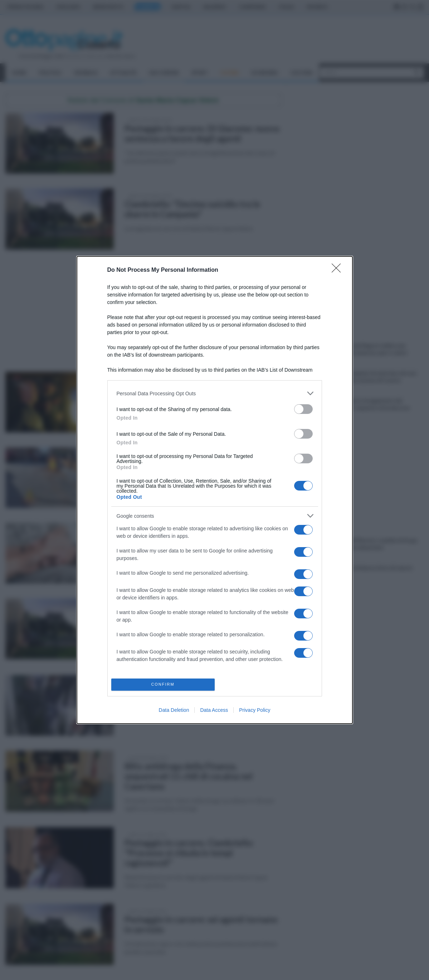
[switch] (303, 409)
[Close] (338, 270)
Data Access (214, 710)
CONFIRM (163, 684)
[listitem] (215, 393)
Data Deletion (174, 710)
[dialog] (215, 490)
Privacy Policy (255, 710)
